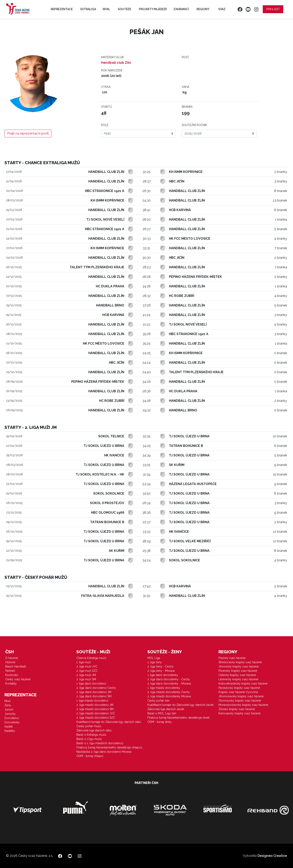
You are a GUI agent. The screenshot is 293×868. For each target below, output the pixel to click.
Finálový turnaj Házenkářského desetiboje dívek (178, 718)
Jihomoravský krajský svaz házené (241, 696)
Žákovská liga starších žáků (94, 730)
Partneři (10, 671)
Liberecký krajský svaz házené (238, 679)
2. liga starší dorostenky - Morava (169, 684)
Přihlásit (273, 9)
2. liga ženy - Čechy (161, 666)
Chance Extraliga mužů (91, 658)
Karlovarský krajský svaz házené (239, 713)
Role (105, 125)
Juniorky (10, 714)
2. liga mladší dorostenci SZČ (96, 718)
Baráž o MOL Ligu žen (162, 713)
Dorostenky (12, 722)
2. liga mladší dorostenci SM (95, 709)
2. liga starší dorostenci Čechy (96, 688)
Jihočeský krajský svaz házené (238, 666)
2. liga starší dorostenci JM (94, 692)
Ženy (8, 705)
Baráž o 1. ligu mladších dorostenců (100, 743)
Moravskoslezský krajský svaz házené (243, 705)
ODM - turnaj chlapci (90, 756)
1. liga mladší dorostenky (164, 688)
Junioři (9, 709)
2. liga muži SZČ (87, 671)
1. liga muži (84, 662)
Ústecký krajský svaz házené (237, 675)
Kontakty (11, 684)
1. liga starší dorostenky (163, 675)
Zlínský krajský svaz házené (237, 709)
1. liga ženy (155, 662)
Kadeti (9, 727)
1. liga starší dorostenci (91, 684)
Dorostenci (12, 718)
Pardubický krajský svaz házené (239, 688)
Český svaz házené (18, 679)
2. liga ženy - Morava (161, 671)
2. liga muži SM (86, 679)
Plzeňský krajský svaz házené (238, 671)
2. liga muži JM (86, 675)
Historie (10, 662)
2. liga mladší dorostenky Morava (169, 696)
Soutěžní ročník (194, 125)
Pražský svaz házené (232, 658)
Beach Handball (16, 666)
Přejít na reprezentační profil (28, 133)
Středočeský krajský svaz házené (240, 662)
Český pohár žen (158, 701)
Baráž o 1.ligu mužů (89, 739)
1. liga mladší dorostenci (92, 701)
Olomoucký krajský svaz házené (240, 701)
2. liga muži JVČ (87, 666)
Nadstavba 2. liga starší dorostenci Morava (104, 752)
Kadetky (10, 731)
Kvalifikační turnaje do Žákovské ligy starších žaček (181, 705)
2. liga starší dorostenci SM (94, 696)
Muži (8, 701)
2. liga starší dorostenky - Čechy (169, 679)
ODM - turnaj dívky (160, 722)
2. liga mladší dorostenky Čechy (169, 692)
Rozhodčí (12, 675)
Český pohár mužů (89, 726)
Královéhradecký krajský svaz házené (243, 684)
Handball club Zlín (116, 63)
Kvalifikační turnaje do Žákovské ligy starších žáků (109, 722)
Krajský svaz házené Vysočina (238, 692)
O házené (12, 658)
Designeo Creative (272, 856)
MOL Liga (154, 658)
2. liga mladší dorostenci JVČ (96, 713)
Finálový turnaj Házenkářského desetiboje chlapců (109, 747)
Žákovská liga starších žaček (166, 709)
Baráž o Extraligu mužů (91, 735)
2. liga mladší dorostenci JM (95, 705)
